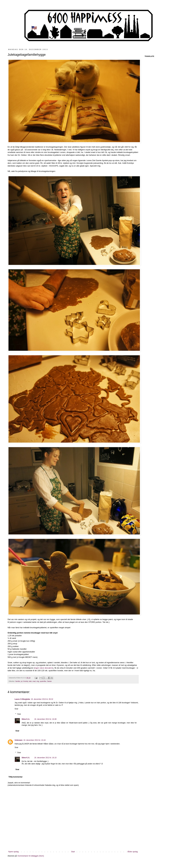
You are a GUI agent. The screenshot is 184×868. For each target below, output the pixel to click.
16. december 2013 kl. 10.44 (34, 740)
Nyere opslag (14, 852)
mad (34, 681)
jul (22, 681)
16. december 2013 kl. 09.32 (42, 699)
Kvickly (26, 681)
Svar (16, 709)
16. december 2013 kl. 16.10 (45, 758)
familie (18, 681)
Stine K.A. (26, 719)
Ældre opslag (133, 852)
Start (73, 852)
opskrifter (43, 681)
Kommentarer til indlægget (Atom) (31, 856)
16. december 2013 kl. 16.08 (45, 719)
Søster (50, 681)
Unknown (19, 740)
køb (30, 681)
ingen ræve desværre (44, 668)
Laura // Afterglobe (22, 699)
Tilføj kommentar (15, 777)
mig (38, 681)
